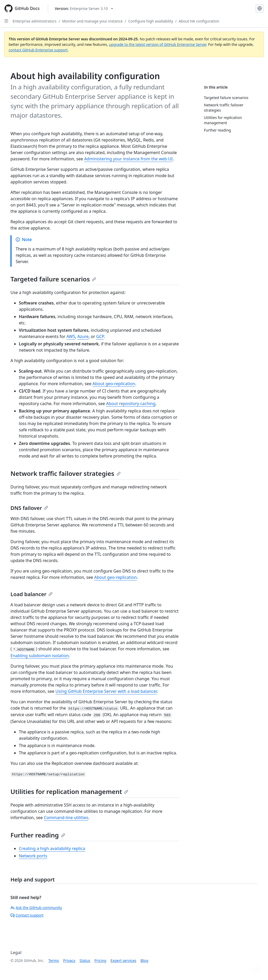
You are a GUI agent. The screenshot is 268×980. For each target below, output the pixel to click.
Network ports (33, 856)
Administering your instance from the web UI (128, 159)
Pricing (100, 960)
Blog (144, 960)
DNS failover (29, 508)
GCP (100, 336)
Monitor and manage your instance (92, 21)
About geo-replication (114, 384)
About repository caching (131, 404)
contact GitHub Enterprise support (38, 50)
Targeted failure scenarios (53, 279)
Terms (54, 960)
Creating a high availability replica (52, 848)
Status (85, 960)
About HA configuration (199, 21)
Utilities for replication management (69, 791)
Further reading (38, 835)
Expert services (123, 960)
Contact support (27, 915)
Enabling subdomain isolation (40, 656)
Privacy (69, 960)
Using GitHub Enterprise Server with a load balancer (106, 691)
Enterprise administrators (35, 21)
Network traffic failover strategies (66, 473)
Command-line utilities (66, 818)
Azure (83, 336)
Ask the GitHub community (36, 908)
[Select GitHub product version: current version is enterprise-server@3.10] (84, 9)
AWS (71, 336)
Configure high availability (151, 21)
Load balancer (32, 594)
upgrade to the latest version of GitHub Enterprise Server (158, 44)
